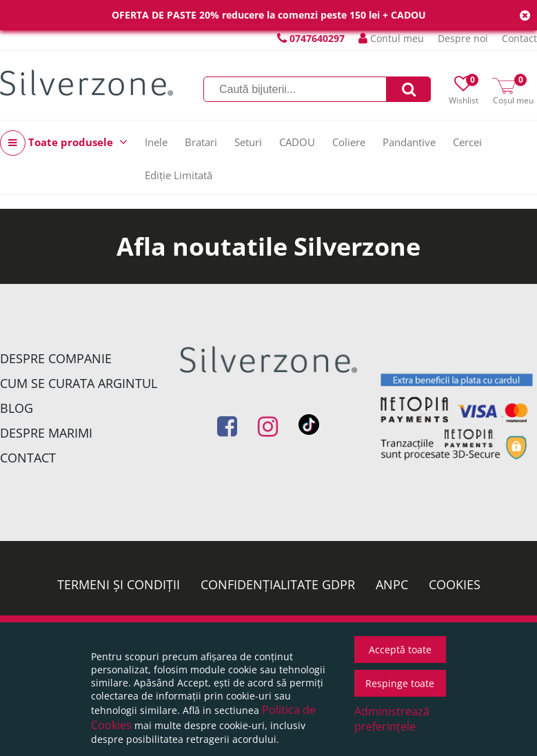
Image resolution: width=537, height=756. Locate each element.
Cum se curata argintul (79, 383)
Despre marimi (46, 433)
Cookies (455, 584)
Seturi (248, 142)
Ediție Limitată (179, 175)
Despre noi (463, 38)
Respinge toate (400, 683)
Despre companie (56, 358)
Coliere (349, 142)
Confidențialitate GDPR (278, 584)
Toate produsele (64, 143)
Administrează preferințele (392, 719)
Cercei (467, 142)
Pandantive (409, 142)
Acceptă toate (400, 650)
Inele (156, 142)
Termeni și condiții (119, 584)
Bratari (201, 142)
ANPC (392, 584)
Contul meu (391, 38)
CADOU (297, 142)
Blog (17, 408)
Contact (519, 38)
